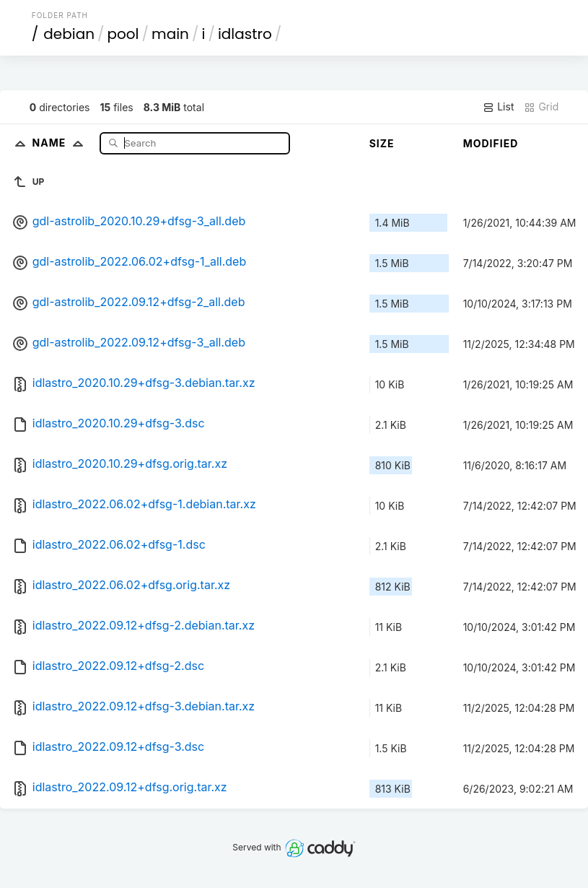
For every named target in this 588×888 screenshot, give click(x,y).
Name (61, 143)
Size (382, 143)
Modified (491, 143)
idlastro (245, 34)
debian (69, 34)
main (170, 34)
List (498, 107)
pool (123, 34)
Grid (541, 107)
